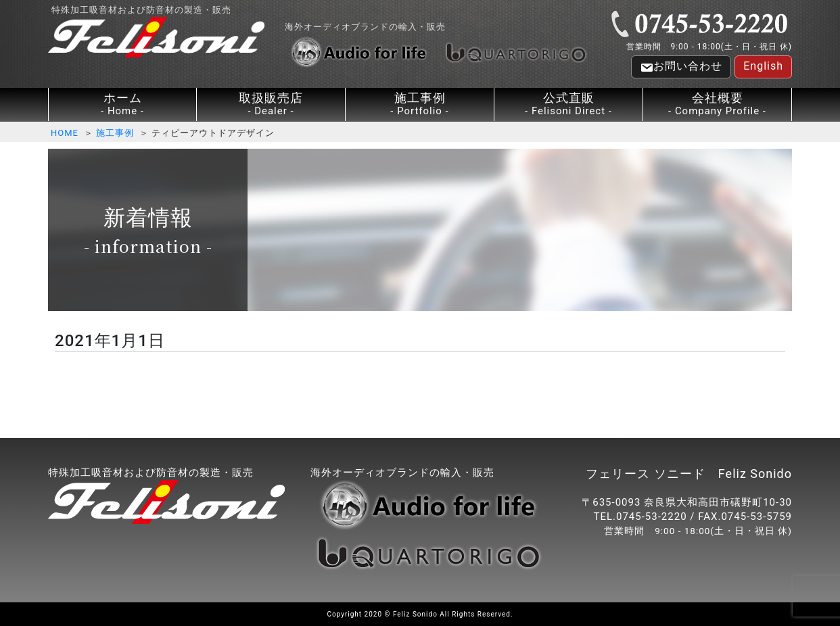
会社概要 (717, 104)
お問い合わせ (681, 67)
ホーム (122, 104)
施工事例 (420, 104)
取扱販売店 (271, 104)
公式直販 (568, 104)
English (763, 66)
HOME (65, 133)
